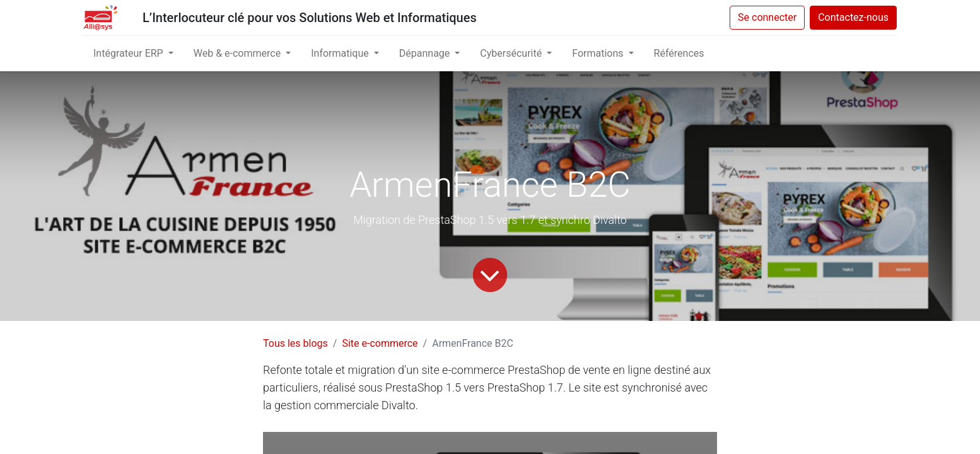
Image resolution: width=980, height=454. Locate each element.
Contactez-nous (853, 17)
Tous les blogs (295, 343)
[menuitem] (679, 54)
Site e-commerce (380, 343)
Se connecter (767, 17)
